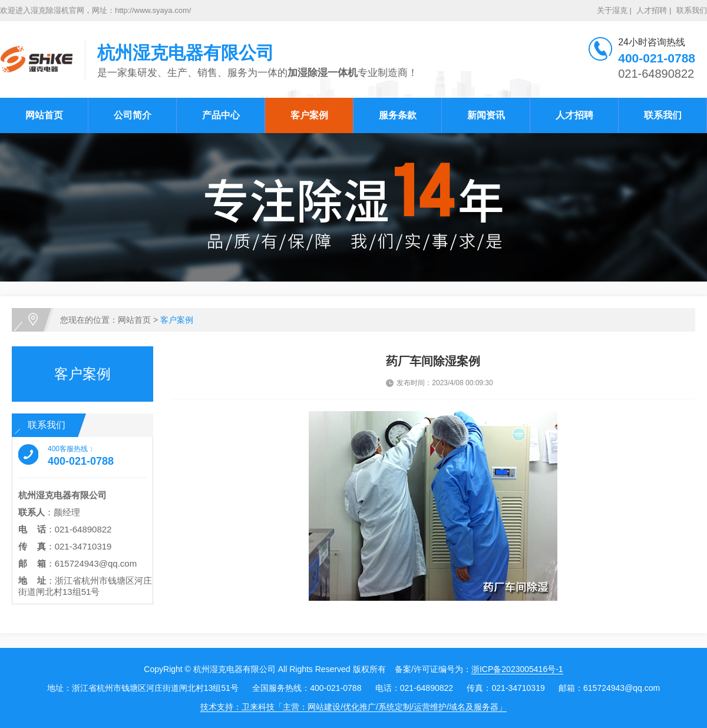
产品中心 (221, 115)
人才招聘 (652, 10)
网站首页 (44, 115)
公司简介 (133, 115)
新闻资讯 (486, 115)
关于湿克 (612, 10)
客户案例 (309, 115)
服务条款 (398, 115)
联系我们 (692, 10)
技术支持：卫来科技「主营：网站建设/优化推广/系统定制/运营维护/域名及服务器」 (353, 707)
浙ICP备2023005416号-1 (517, 669)
